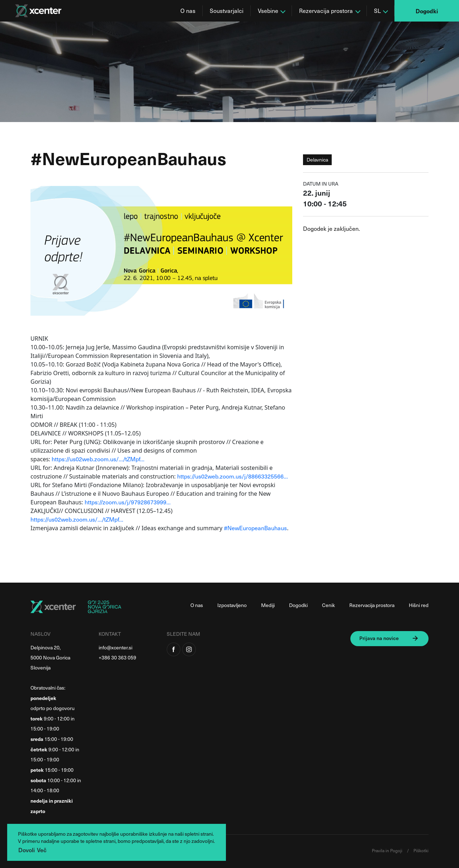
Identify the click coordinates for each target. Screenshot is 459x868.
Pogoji (397, 850)
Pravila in (381, 850)
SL (377, 11)
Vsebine (268, 11)
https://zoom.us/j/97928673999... (128, 502)
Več (42, 850)
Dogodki (427, 11)
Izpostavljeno (232, 605)
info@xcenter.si (115, 647)
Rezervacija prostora (326, 11)
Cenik (328, 605)
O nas (188, 11)
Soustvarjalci (227, 11)
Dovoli (27, 850)
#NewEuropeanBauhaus (255, 528)
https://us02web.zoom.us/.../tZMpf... (98, 459)
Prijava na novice (379, 638)
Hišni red (419, 605)
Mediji (268, 605)
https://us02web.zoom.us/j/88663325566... (233, 476)
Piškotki (421, 850)
